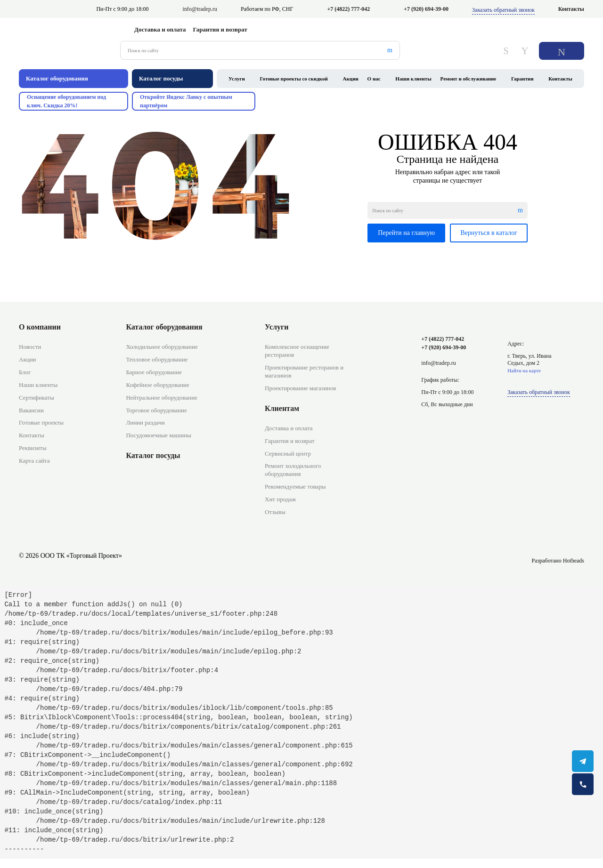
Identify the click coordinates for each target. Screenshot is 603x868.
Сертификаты (37, 398)
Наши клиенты (413, 79)
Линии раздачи (145, 422)
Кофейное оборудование (157, 385)
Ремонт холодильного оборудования (293, 470)
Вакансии (31, 410)
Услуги (237, 79)
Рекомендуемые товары (295, 486)
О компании (40, 327)
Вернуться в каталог (489, 233)
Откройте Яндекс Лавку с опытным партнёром (186, 101)
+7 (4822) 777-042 (348, 9)
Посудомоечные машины (159, 435)
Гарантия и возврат (220, 29)
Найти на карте (524, 370)
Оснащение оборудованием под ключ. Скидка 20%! (66, 101)
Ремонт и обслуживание (469, 79)
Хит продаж (280, 499)
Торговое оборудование (156, 410)
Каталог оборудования (164, 327)
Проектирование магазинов (300, 388)
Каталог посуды (153, 455)
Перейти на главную (406, 233)
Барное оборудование (154, 372)
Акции (351, 79)
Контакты (571, 9)
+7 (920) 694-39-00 (426, 9)
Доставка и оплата (160, 29)
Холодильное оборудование (162, 347)
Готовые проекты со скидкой (294, 79)
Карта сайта (34, 461)
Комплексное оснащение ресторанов (297, 351)
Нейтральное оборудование (162, 398)
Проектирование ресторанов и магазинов (304, 371)
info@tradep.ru (200, 9)
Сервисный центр (288, 454)
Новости (30, 347)
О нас (374, 79)
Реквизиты (33, 448)
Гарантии (522, 79)
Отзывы (275, 512)
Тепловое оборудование (157, 359)
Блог (25, 372)
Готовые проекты (41, 422)
